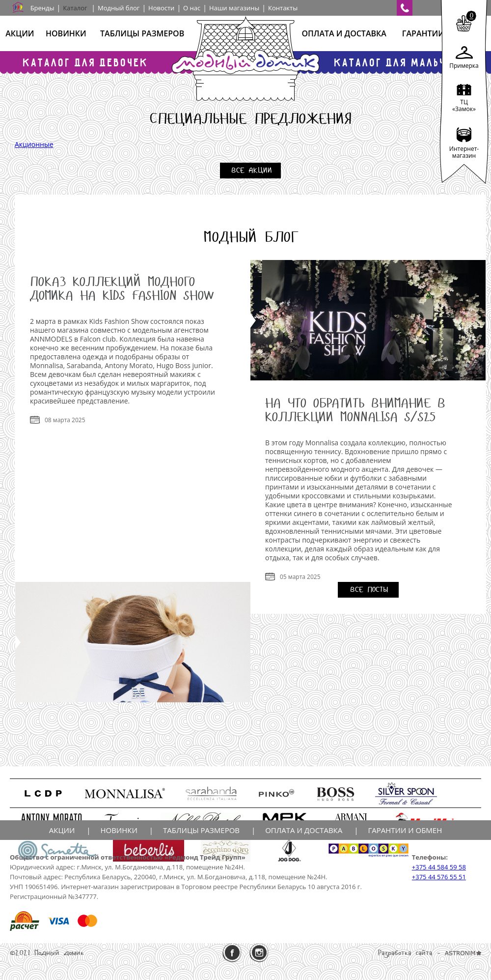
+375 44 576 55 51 (439, 877)
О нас (192, 8)
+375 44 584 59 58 (439, 867)
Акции (20, 33)
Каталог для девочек (86, 62)
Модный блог (119, 8)
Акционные (34, 144)
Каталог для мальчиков (405, 62)
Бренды (42, 8)
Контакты (283, 8)
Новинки (66, 33)
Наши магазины (234, 8)
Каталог (75, 8)
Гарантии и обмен (405, 830)
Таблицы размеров (142, 33)
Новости (161, 8)
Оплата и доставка (344, 33)
